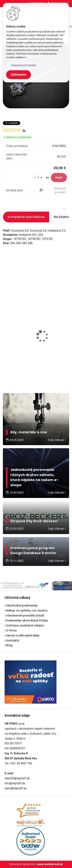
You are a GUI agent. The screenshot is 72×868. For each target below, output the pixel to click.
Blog (9, 645)
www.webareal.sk (50, 864)
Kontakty (13, 640)
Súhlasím (19, 75)
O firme (11, 630)
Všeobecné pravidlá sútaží (25, 615)
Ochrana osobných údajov (25, 625)
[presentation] (6, 329)
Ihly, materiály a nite (29, 432)
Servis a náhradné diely (23, 635)
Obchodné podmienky (22, 605)
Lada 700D (13, 335)
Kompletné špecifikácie (26, 217)
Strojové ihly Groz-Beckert (34, 521)
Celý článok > (57, 440)
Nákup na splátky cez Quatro (27, 610)
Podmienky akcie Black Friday (26, 620)
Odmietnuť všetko (24, 65)
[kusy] (38, 178)
